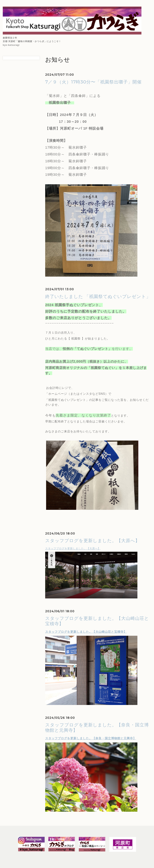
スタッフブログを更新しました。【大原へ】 (92, 541)
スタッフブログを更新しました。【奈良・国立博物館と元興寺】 (91, 738)
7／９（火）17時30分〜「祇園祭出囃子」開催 (93, 82)
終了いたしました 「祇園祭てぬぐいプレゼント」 (98, 296)
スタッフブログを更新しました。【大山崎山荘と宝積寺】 (86, 632)
